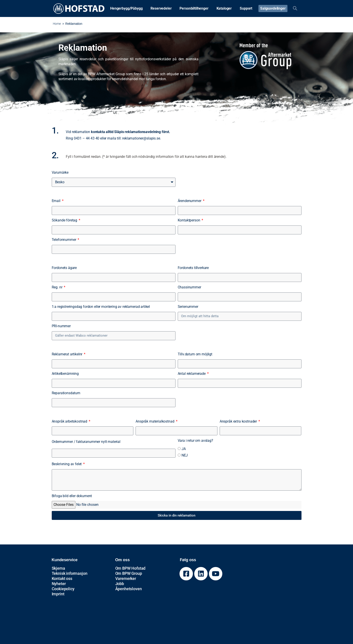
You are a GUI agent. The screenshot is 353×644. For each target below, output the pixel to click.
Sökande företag (65, 220)
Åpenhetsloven (129, 589)
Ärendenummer (190, 201)
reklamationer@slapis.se (141, 138)
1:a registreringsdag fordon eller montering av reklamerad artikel (101, 307)
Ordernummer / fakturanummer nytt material (86, 442)
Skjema (58, 568)
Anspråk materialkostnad (155, 421)
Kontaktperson (189, 220)
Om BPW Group (129, 573)
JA (184, 449)
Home (54, 24)
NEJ (185, 455)
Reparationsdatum (66, 393)
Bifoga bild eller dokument (72, 496)
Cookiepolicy (63, 589)
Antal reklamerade (192, 374)
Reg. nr (58, 287)
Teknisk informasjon (70, 573)
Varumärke (60, 172)
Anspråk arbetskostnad (70, 421)
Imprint (58, 594)
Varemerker (126, 578)
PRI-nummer (61, 326)
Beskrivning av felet (67, 464)
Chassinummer (189, 287)
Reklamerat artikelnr (68, 354)
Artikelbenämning (65, 374)
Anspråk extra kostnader (239, 421)
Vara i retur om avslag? (195, 441)
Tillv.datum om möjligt (195, 354)
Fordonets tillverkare (193, 268)
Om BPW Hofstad (130, 568)
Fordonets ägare (64, 268)
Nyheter (59, 584)
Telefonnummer (64, 240)
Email (57, 201)
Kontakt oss (62, 578)
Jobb (120, 584)
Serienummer (188, 307)
